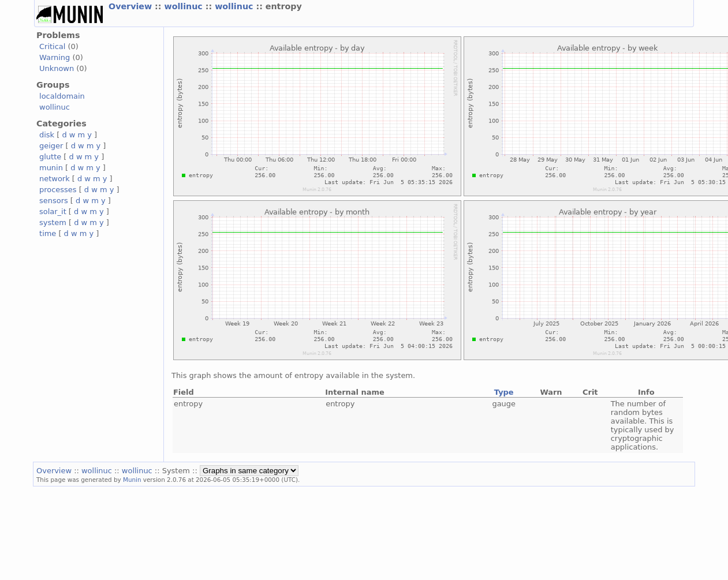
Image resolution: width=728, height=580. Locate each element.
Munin (132, 480)
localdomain (62, 96)
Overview (132, 6)
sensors (54, 201)
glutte (50, 157)
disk (47, 135)
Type (504, 392)
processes (58, 190)
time (48, 233)
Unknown (57, 68)
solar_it (53, 212)
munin (51, 168)
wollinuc (184, 6)
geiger (51, 146)
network (55, 179)
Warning (55, 57)
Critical (52, 46)
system (53, 222)
